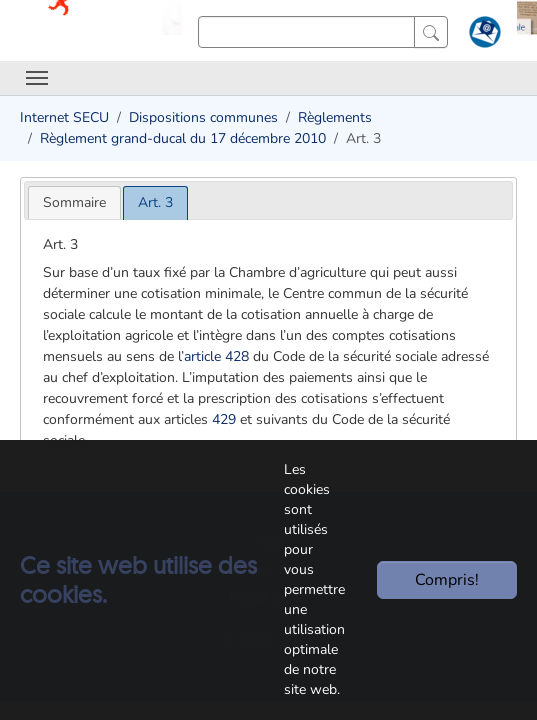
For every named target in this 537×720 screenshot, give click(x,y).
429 (224, 419)
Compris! (447, 580)
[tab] (74, 202)
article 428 (216, 356)
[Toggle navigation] (37, 78)
